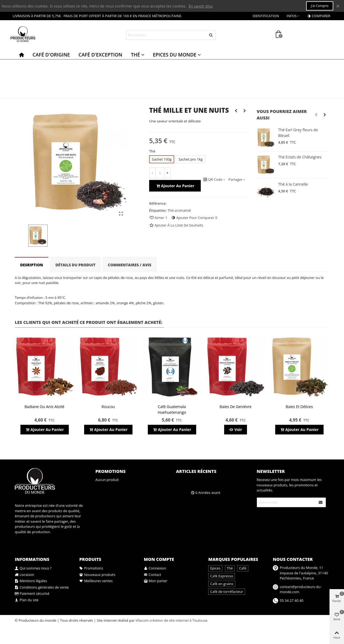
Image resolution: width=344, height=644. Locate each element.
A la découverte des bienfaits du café (219, 483)
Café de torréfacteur (227, 592)
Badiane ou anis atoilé (44, 407)
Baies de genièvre (236, 407)
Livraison (24, 575)
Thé (135, 55)
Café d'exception (100, 55)
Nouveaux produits (97, 575)
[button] (316, 115)
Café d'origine (51, 55)
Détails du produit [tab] (75, 265)
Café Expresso (222, 576)
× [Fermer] (338, 6)
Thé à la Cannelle (293, 184)
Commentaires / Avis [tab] (130, 265)
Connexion (155, 568)
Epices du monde (175, 55)
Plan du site (27, 600)
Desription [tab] (32, 265)
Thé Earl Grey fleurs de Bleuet (298, 133)
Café (243, 568)
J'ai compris (320, 6)
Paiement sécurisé (32, 594)
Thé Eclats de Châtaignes (300, 157)
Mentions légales (31, 581)
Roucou (108, 407)
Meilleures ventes (96, 581)
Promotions (110, 471)
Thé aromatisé (179, 210)
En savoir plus (201, 6)
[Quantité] (160, 173)
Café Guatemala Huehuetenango (172, 409)
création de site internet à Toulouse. (179, 620)
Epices (215, 568)
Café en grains (222, 584)
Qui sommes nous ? (33, 568)
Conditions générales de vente (42, 588)
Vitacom (142, 620)
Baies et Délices (299, 407)
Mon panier (156, 581)
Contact (153, 575)
